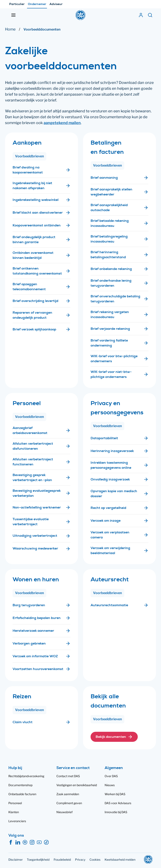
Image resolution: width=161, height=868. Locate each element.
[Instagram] (32, 842)
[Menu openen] (13, 15)
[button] (114, 737)
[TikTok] (46, 842)
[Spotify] (25, 842)
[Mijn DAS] (141, 15)
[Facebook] (11, 842)
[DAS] (80, 15)
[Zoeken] (150, 15)
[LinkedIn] (18, 842)
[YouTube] (39, 842)
